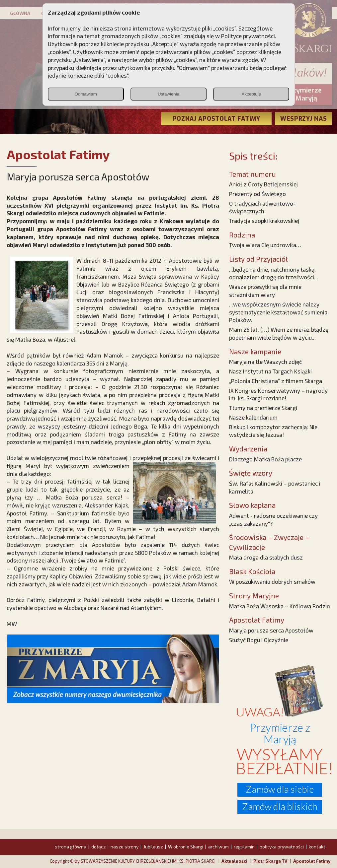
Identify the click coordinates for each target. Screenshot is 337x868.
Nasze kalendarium (253, 417)
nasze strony (125, 847)
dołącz (98, 847)
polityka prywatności (282, 847)
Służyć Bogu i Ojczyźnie (259, 640)
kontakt (317, 847)
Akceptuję (252, 94)
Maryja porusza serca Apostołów (271, 630)
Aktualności (234, 861)
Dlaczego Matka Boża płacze (265, 459)
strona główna (71, 847)
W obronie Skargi (186, 847)
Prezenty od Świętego (257, 194)
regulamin (244, 847)
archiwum (218, 847)
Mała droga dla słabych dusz (266, 557)
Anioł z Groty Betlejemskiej (263, 184)
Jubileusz (153, 847)
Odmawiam (85, 94)
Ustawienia (168, 94)
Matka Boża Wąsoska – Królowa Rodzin (280, 606)
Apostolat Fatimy (312, 861)
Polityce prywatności (248, 36)
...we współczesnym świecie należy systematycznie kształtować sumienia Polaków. (278, 312)
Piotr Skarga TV (270, 861)
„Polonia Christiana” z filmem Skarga (276, 381)
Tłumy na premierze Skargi (263, 408)
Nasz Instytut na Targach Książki (270, 371)
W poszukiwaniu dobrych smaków (272, 581)
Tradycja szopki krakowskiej (264, 221)
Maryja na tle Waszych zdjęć (265, 362)
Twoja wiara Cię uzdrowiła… (265, 245)
